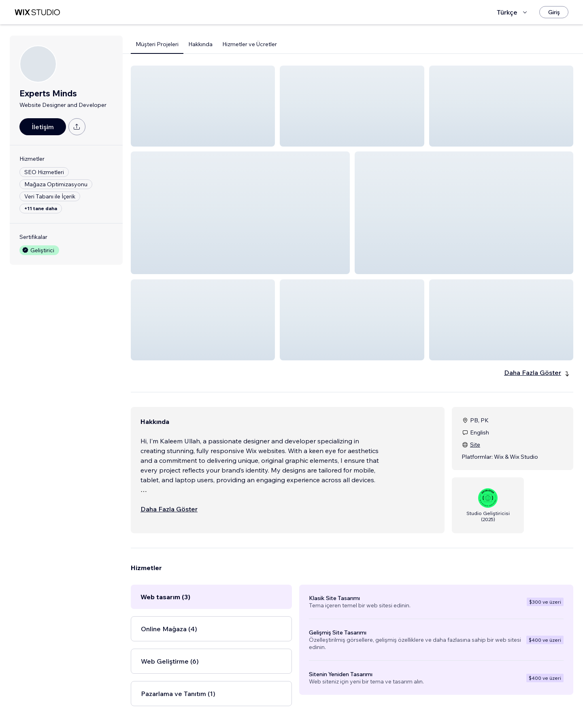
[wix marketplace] (37, 12)
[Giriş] (554, 12)
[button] (203, 106)
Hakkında (200, 44)
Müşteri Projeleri (157, 44)
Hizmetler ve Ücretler (250, 44)
